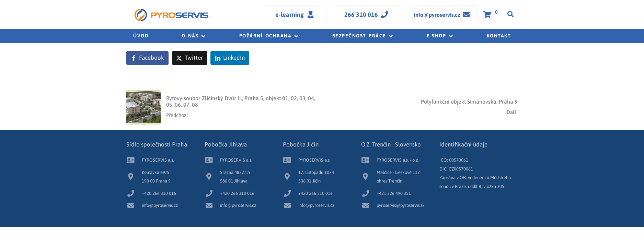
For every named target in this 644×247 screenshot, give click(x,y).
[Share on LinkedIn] (230, 58)
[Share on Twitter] (190, 58)
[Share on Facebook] (147, 58)
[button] (194, 36)
